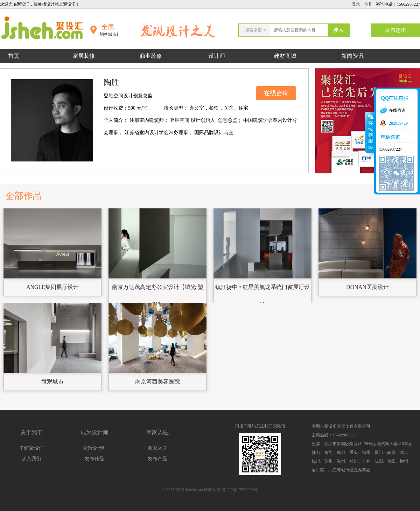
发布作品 (94, 459)
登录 (356, 4)
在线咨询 (276, 93)
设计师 (217, 56)
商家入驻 (157, 448)
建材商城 (285, 56)
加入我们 (31, 459)
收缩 (370, 132)
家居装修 (84, 56)
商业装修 (151, 56)
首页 (14, 56)
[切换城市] (108, 34)
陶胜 (111, 82)
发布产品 (157, 459)
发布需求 (395, 30)
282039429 (398, 123)
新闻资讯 (352, 56)
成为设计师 (94, 448)
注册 (369, 4)
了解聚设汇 (31, 448)
